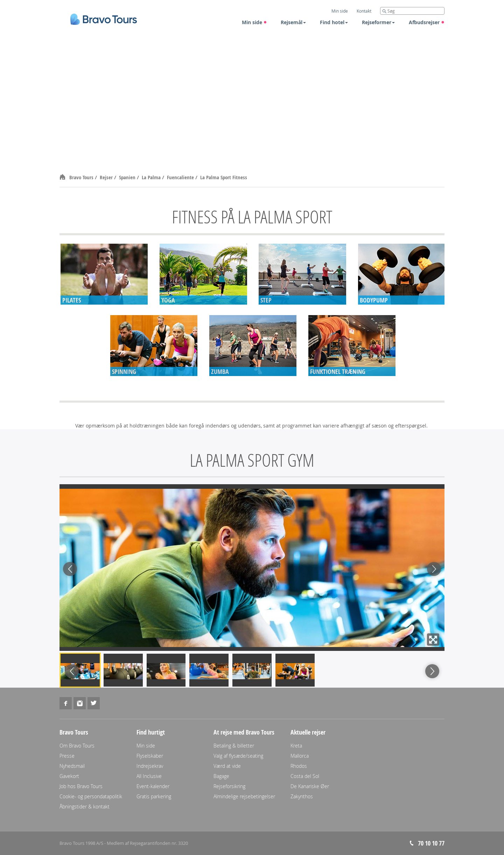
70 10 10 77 (431, 843)
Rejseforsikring (229, 786)
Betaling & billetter (234, 746)
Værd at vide (227, 766)
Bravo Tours (82, 177)
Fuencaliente (181, 177)
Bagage (221, 776)
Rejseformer (378, 22)
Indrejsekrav (150, 766)
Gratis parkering (154, 796)
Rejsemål (293, 22)
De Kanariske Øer (310, 786)
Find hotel (334, 22)
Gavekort (69, 776)
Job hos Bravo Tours (81, 786)
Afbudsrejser (427, 22)
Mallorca (300, 756)
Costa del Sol (305, 776)
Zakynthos (302, 796)
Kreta (296, 746)
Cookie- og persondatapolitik (91, 796)
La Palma (152, 177)
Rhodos (299, 766)
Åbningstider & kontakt (85, 807)
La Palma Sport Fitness (224, 177)
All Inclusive (149, 776)
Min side (254, 22)
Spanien (128, 177)
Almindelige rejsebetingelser (244, 796)
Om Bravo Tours (77, 746)
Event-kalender (153, 786)
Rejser (107, 177)
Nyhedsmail (72, 766)
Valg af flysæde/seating (238, 756)
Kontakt (364, 11)
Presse (67, 756)
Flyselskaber (150, 756)
